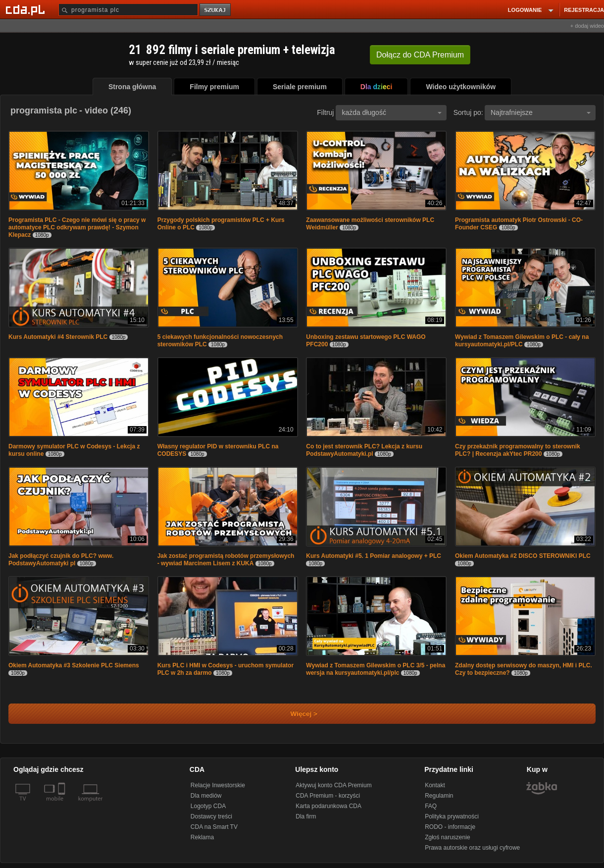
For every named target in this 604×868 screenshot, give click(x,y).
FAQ (431, 806)
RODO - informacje (450, 827)
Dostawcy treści (211, 816)
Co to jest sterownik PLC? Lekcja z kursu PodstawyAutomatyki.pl (364, 450)
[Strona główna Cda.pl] (27, 9)
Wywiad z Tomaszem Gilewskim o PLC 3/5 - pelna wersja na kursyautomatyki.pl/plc (376, 669)
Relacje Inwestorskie (218, 785)
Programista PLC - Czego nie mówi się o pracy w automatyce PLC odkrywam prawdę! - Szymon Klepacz (77, 227)
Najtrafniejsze (541, 112)
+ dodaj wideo (587, 26)
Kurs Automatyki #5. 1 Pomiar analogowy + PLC (374, 556)
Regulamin (439, 796)
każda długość (392, 112)
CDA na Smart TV (214, 827)
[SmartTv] (63, 805)
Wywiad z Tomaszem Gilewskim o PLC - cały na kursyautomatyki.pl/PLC (522, 341)
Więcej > (296, 714)
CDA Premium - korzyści (328, 796)
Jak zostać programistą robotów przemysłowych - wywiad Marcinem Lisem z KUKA (226, 560)
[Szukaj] (128, 10)
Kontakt (435, 785)
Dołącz (420, 55)
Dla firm (306, 816)
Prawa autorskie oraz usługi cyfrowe (472, 848)
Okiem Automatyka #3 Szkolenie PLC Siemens (74, 665)
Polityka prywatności (452, 816)
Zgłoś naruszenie (447, 837)
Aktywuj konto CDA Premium (333, 785)
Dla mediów (206, 796)
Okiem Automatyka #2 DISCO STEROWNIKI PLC (523, 556)
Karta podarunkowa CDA (328, 806)
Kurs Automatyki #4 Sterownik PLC (58, 337)
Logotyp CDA (208, 806)
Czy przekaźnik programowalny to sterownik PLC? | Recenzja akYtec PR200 (518, 450)
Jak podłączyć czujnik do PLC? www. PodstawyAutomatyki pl (61, 560)
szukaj (216, 10)
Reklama (202, 837)
